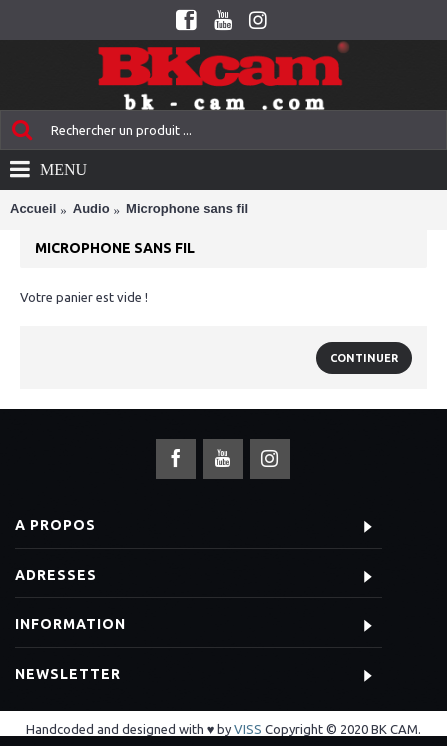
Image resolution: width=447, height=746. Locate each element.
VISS (248, 729)
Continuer (364, 358)
